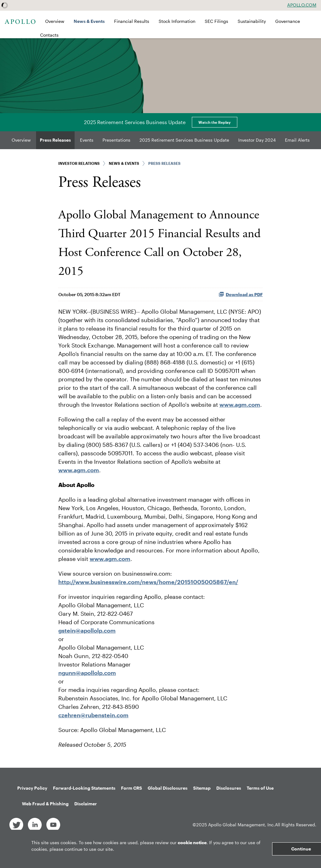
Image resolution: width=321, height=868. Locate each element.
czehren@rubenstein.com (93, 715)
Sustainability (252, 21)
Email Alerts (297, 140)
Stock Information (177, 21)
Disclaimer (86, 804)
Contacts (49, 35)
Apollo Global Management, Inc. (242, 825)
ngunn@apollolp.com (87, 673)
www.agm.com (240, 405)
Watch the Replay (215, 122)
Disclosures (229, 788)
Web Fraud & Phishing (45, 804)
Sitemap (202, 788)
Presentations (116, 140)
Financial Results (132, 21)
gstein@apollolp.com (87, 630)
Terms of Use (260, 788)
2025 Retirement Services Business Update (184, 140)
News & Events (89, 21)
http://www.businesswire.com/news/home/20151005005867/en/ (148, 582)
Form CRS (132, 788)
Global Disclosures (168, 788)
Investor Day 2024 (257, 140)
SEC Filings (216, 21)
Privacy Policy (32, 788)
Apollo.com (302, 5)
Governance (288, 21)
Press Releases (55, 140)
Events (87, 140)
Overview (55, 21)
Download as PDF (241, 294)
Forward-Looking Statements (84, 788)
